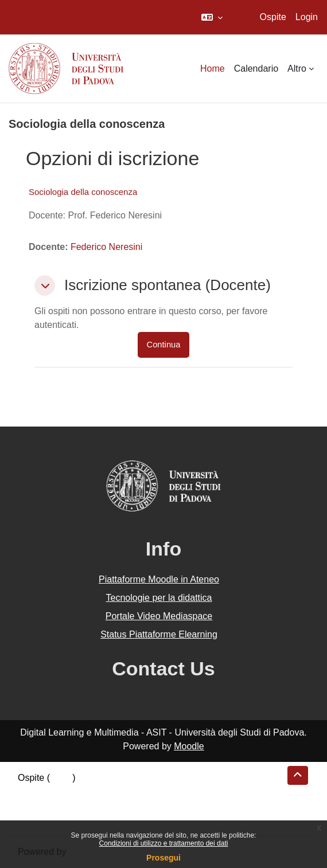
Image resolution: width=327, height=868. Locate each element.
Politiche (35, 805)
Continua (164, 345)
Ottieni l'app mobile (57, 819)
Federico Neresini (106, 247)
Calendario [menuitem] (256, 69)
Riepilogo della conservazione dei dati (95, 791)
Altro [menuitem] (297, 69)
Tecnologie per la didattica (159, 598)
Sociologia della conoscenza (83, 192)
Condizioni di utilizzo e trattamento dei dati (164, 843)
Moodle (189, 746)
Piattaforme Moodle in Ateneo (159, 579)
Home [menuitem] (213, 69)
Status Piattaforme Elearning (159, 634)
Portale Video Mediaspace (159, 616)
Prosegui (163, 858)
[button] (212, 17)
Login (307, 17)
